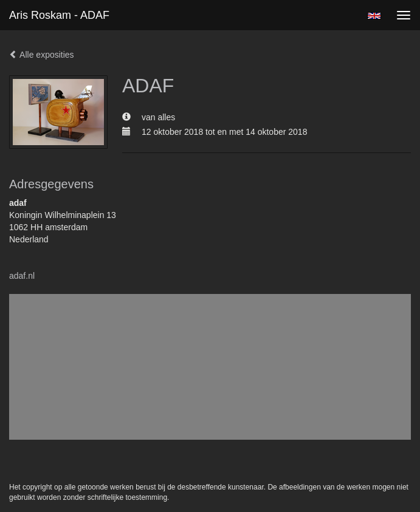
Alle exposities (42, 55)
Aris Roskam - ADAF (59, 15)
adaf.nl (22, 276)
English (374, 16)
